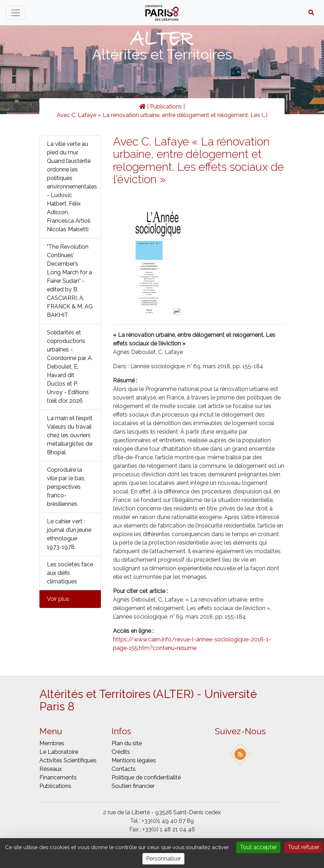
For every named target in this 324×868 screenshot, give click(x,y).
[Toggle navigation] (16, 13)
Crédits (121, 752)
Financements (58, 777)
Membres (52, 743)
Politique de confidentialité (146, 777)
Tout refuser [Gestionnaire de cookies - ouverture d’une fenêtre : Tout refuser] (304, 847)
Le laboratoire (59, 752)
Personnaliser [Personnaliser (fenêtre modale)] (163, 859)
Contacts (124, 769)
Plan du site (127, 743)
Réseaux (51, 769)
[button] (311, 13)
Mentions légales (134, 760)
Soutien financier (133, 786)
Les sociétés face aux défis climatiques (70, 573)
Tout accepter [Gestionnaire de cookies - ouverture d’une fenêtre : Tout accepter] (258, 847)
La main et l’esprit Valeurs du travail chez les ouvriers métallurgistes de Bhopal (70, 435)
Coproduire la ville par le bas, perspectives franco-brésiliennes (66, 487)
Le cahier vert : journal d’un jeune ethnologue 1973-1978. (69, 534)
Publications (166, 107)
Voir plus (58, 599)
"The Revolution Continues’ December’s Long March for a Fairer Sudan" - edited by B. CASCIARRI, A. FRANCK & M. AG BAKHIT (70, 281)
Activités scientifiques (68, 760)
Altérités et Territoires (162, 54)
